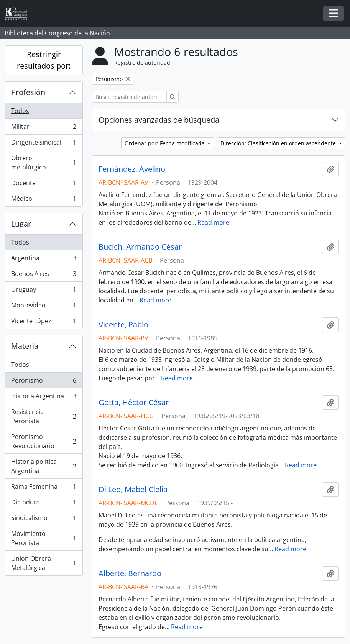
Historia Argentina (44, 398)
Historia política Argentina (44, 466)
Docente (44, 185)
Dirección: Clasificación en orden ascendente (279, 143)
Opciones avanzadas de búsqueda (159, 120)
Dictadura (44, 504)
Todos (20, 111)
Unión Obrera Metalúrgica (44, 563)
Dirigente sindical (44, 144)
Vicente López (44, 322)
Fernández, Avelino (132, 169)
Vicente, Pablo (123, 325)
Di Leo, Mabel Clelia (133, 490)
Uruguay (44, 291)
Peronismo (44, 382)
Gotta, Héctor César (134, 402)
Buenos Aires (44, 275)
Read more (213, 222)
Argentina (44, 260)
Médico (44, 200)
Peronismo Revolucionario (44, 441)
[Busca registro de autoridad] (129, 97)
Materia (25, 346)
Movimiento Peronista (44, 538)
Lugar (21, 224)
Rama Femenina (44, 488)
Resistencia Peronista (44, 416)
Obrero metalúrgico (44, 163)
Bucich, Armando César (140, 247)
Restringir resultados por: (44, 60)
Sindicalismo (44, 520)
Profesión (28, 92)
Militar (44, 128)
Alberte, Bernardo (130, 573)
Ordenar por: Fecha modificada (165, 143)
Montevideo (44, 307)
